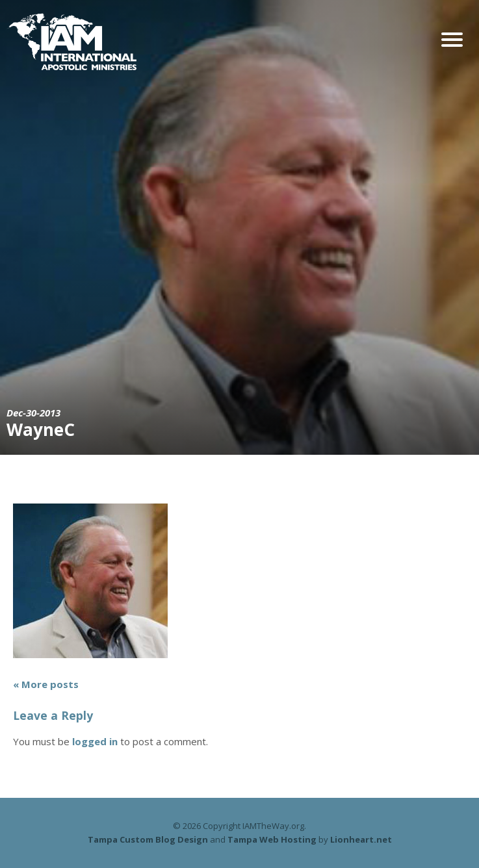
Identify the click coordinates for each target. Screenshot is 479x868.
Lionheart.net (361, 839)
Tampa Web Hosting (272, 839)
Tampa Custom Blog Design (148, 839)
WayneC (41, 429)
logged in (95, 741)
